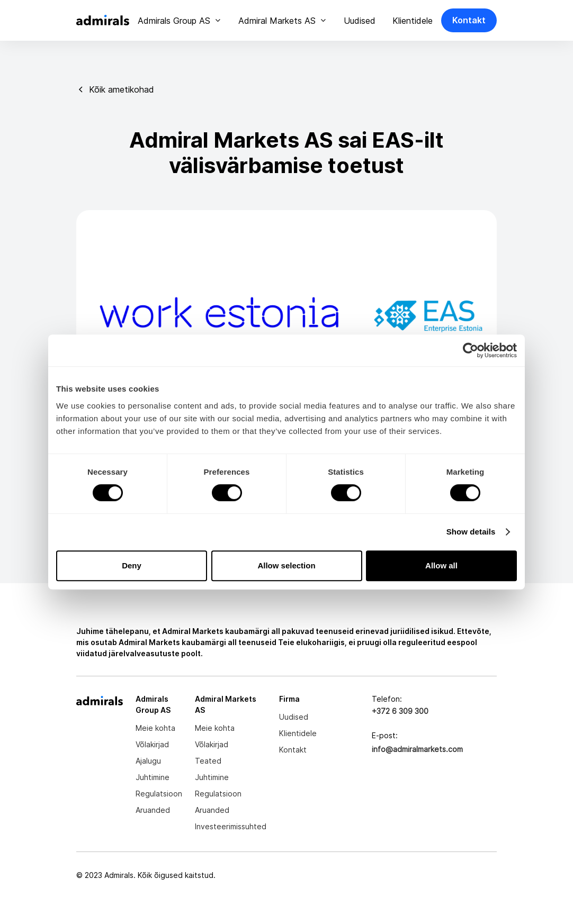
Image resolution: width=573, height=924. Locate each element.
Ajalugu (148, 761)
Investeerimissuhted (231, 826)
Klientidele (413, 21)
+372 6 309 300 (400, 711)
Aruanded (153, 810)
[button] (180, 21)
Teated (208, 761)
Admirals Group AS (174, 21)
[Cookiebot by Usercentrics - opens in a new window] (471, 350)
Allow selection (286, 565)
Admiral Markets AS (277, 21)
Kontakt (469, 20)
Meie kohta (155, 728)
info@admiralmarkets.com (417, 749)
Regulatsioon (159, 794)
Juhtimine (153, 777)
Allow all (441, 565)
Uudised (360, 21)
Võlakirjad (152, 744)
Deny (132, 565)
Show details (471, 532)
